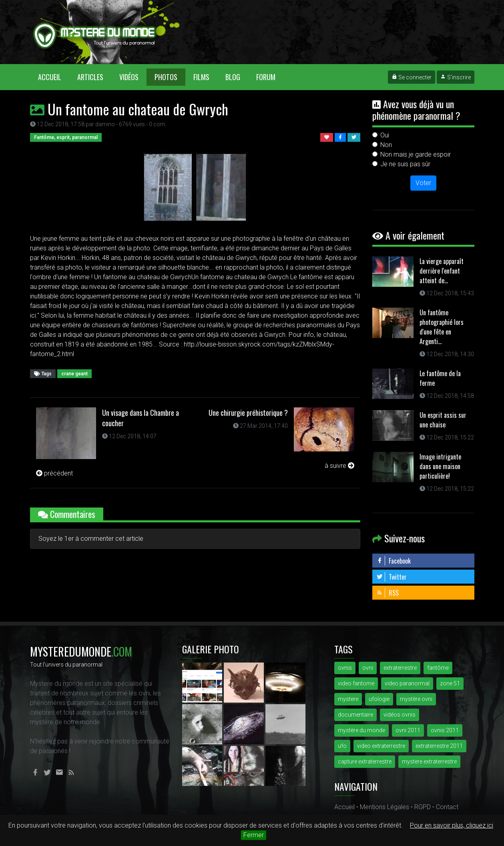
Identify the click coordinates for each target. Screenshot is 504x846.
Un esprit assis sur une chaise (443, 420)
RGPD (423, 807)
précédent (54, 473)
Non (386, 145)
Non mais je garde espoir (416, 154)
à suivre (339, 466)
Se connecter (412, 77)
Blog (233, 77)
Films (201, 77)
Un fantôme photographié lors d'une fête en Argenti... (442, 327)
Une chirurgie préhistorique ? (248, 413)
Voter (423, 183)
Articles (90, 77)
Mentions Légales (385, 807)
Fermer (254, 835)
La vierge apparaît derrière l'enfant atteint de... (442, 271)
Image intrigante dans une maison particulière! (440, 466)
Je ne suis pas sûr (405, 164)
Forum (266, 77)
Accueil (54, 77)
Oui (385, 135)
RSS (388, 593)
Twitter (392, 577)
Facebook (394, 561)
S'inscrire (456, 77)
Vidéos (129, 77)
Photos (166, 77)
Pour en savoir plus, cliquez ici (452, 825)
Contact (447, 807)
